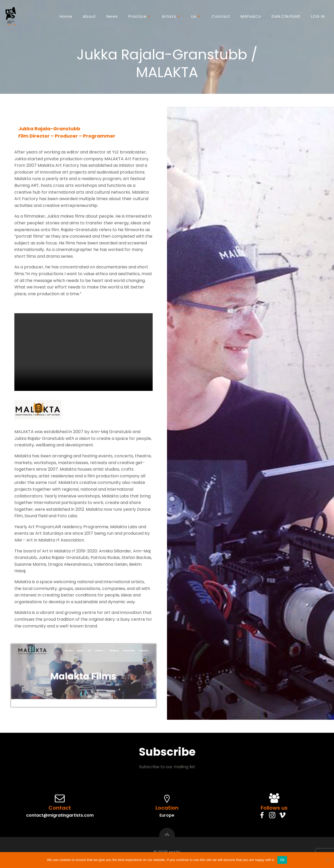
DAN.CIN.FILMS (286, 16)
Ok (282, 860)
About (89, 16)
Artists (171, 16)
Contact (221, 16)
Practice (140, 16)
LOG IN (318, 16)
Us (196, 16)
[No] (327, 860)
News (112, 16)
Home (66, 16)
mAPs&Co (251, 16)
